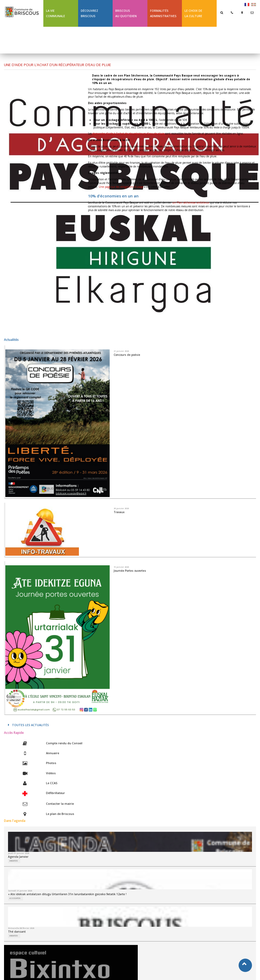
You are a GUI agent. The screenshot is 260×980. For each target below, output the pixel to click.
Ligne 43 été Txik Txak (59, 40)
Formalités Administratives (163, 13)
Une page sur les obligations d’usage (121, 187)
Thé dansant (17, 932)
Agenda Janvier (18, 857)
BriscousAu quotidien (126, 13)
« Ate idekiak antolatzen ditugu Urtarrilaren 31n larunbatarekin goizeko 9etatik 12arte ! (67, 894)
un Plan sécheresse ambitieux (191, 203)
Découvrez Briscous (89, 13)
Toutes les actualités (28, 725)
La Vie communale (56, 13)
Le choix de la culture (193, 13)
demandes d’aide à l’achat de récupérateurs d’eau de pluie (128, 134)
